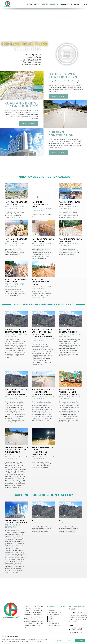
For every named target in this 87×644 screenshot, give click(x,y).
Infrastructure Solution (55, 613)
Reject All (70, 641)
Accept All (80, 641)
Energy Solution (53, 610)
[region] (43, 639)
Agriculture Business (55, 625)
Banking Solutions (54, 615)
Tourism (51, 619)
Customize (59, 641)
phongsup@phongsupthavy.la (78, 628)
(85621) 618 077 (77, 632)
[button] (8, 230)
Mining (51, 621)
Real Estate (52, 617)
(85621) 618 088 (77, 630)
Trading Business (54, 623)
